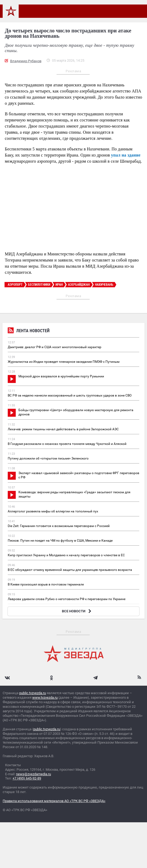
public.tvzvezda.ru (33, 693)
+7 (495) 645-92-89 (27, 778)
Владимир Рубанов (26, 61)
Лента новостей (29, 331)
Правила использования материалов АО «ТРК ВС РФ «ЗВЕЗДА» (54, 801)
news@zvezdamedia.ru (33, 774)
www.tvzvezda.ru (45, 698)
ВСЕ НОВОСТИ (77, 611)
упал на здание (126, 155)
